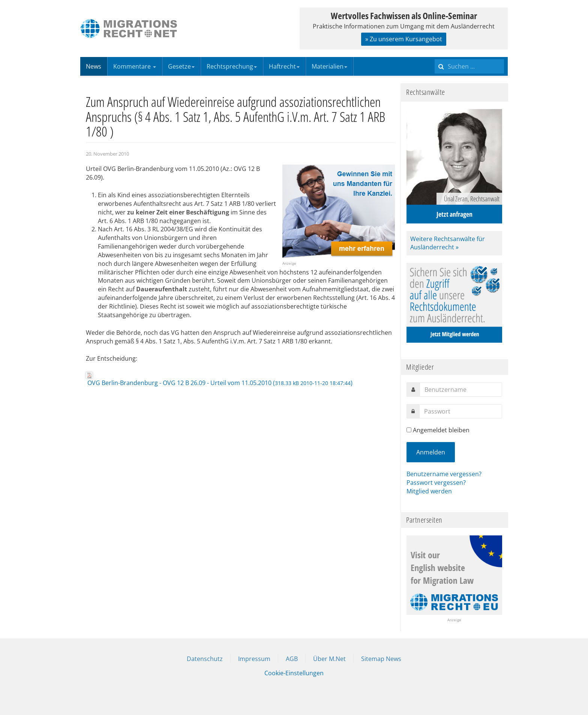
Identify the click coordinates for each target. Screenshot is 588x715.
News (94, 66)
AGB (292, 659)
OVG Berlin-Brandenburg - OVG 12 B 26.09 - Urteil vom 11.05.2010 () (219, 379)
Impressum (254, 659)
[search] (469, 66)
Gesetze (181, 66)
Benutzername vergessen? (444, 474)
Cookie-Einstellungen (294, 673)
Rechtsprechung (232, 66)
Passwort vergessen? (436, 483)
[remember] (409, 430)
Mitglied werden (429, 491)
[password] (461, 411)
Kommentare (135, 66)
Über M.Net (329, 659)
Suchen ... (435, 57)
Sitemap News (381, 659)
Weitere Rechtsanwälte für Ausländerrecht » (448, 243)
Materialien (329, 66)
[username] (461, 390)
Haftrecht (284, 66)
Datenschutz (205, 659)
